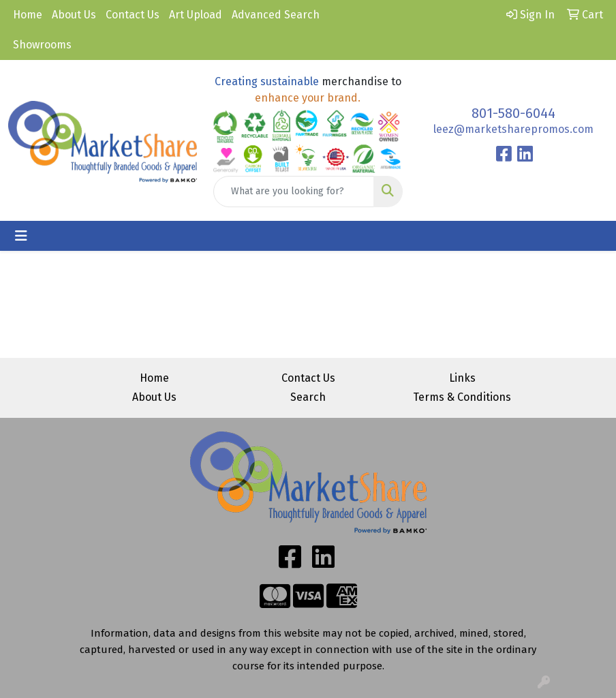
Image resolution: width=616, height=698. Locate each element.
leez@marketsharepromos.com (513, 129)
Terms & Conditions (462, 397)
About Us (74, 15)
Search (308, 397)
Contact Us (133, 15)
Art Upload (196, 15)
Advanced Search (276, 15)
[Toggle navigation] (21, 236)
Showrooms (42, 45)
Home (28, 15)
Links (462, 378)
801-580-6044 (513, 113)
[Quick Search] (293, 192)
